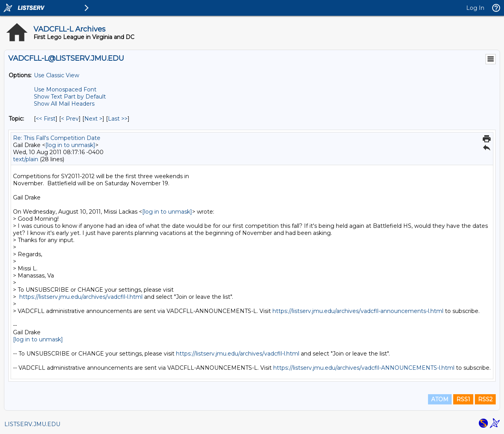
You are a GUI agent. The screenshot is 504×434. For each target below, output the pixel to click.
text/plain (26, 159)
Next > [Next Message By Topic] (93, 119)
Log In (475, 8)
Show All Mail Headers (64, 104)
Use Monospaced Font (65, 89)
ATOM (440, 399)
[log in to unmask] (70, 145)
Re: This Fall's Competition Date (57, 138)
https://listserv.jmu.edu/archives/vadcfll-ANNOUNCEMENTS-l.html (364, 368)
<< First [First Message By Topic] (46, 119)
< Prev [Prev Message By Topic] (70, 119)
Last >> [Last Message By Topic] (118, 119)
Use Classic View (57, 75)
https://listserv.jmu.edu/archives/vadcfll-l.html (81, 297)
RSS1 (463, 399)
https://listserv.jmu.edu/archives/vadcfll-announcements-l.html (358, 311)
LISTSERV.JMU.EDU (32, 424)
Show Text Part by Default (70, 97)
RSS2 (485, 399)
